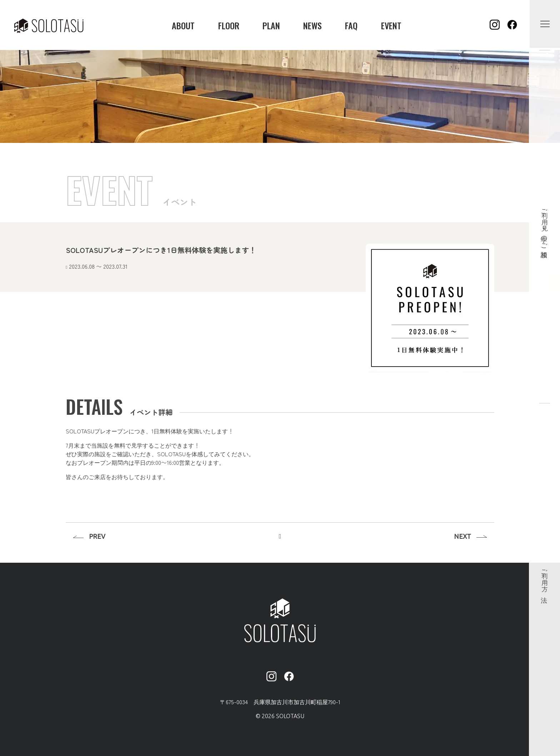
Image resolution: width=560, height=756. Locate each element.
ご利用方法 (545, 579)
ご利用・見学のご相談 (545, 226)
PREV (97, 536)
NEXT (462, 536)
